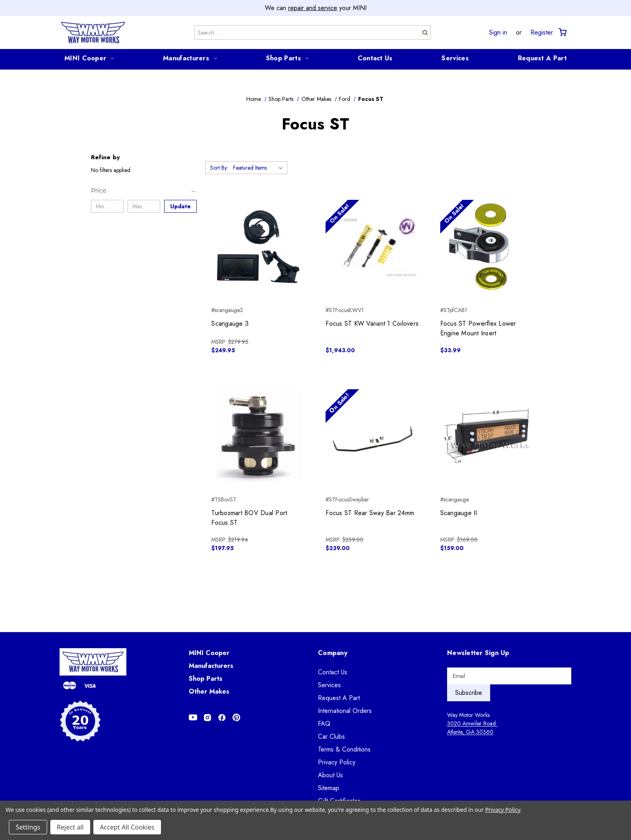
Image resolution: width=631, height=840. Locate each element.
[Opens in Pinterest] (236, 718)
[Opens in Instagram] (207, 718)
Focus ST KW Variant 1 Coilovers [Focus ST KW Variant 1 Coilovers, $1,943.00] (372, 323)
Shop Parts (287, 58)
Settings (28, 827)
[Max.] (144, 206)
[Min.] (107, 206)
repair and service (313, 8)
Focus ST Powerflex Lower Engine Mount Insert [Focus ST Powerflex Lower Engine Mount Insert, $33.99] (478, 328)
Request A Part (542, 58)
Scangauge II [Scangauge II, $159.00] (459, 513)
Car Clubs (331, 736)
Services (455, 58)
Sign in (498, 33)
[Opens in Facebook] (222, 718)
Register (542, 33)
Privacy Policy (337, 762)
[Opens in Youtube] (193, 718)
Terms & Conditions (344, 749)
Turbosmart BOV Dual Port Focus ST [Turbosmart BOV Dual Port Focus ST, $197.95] (249, 518)
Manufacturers (190, 58)
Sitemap (329, 788)
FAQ (324, 724)
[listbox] (259, 168)
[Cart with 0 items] (562, 32)
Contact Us (375, 58)
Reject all (70, 827)
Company (333, 653)
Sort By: (219, 168)
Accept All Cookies (127, 827)
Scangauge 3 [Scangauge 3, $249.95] (230, 323)
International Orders (345, 711)
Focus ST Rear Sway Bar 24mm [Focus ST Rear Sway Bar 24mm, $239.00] (370, 513)
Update (180, 206)
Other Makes (209, 691)
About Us (330, 775)
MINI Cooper (89, 58)
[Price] (144, 191)
